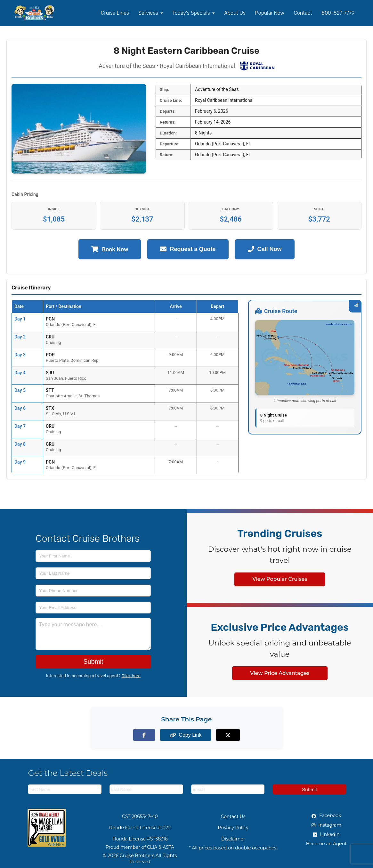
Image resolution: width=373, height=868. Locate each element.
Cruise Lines (115, 13)
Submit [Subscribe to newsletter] (309, 789)
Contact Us (233, 816)
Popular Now (270, 13)
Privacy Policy (233, 828)
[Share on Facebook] (150, 735)
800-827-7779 (338, 13)
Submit (93, 661)
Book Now (110, 249)
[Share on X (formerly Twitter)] (223, 735)
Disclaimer (233, 839)
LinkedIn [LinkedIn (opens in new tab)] (326, 834)
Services (150, 13)
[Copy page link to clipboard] (186, 735)
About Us (235, 13)
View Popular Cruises (280, 579)
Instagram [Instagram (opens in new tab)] (327, 825)
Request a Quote (188, 249)
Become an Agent (326, 844)
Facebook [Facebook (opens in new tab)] (326, 815)
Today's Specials (193, 13)
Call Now (265, 249)
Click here (131, 676)
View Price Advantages (280, 673)
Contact (303, 13)
